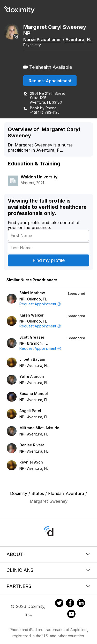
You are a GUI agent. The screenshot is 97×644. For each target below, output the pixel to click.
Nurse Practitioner (42, 39)
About (48, 554)
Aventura (75, 39)
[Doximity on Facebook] (70, 604)
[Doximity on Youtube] (71, 615)
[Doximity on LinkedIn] (81, 604)
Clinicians (48, 570)
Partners (48, 586)
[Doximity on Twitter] (59, 604)
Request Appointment (50, 81)
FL (89, 39)
